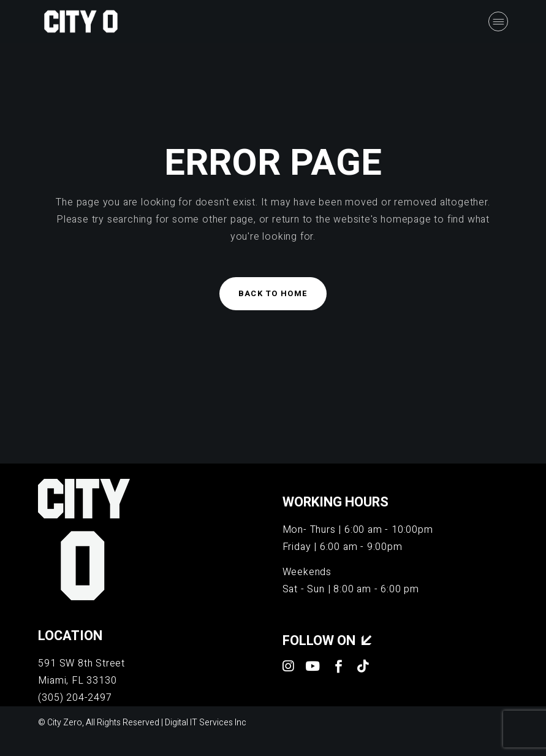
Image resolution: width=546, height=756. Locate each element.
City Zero (65, 723)
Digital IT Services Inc (206, 723)
